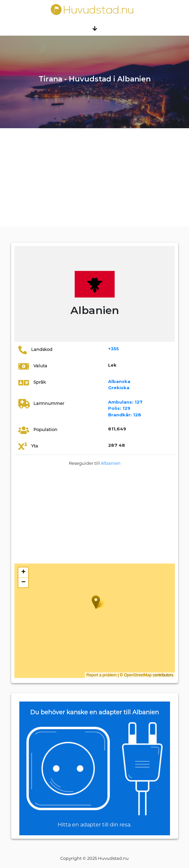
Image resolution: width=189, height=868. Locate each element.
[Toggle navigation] (95, 28)
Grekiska (119, 388)
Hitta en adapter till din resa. (94, 825)
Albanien (111, 463)
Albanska (119, 381)
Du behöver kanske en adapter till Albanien (94, 712)
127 (125, 402)
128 (125, 415)
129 (119, 408)
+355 (113, 349)
